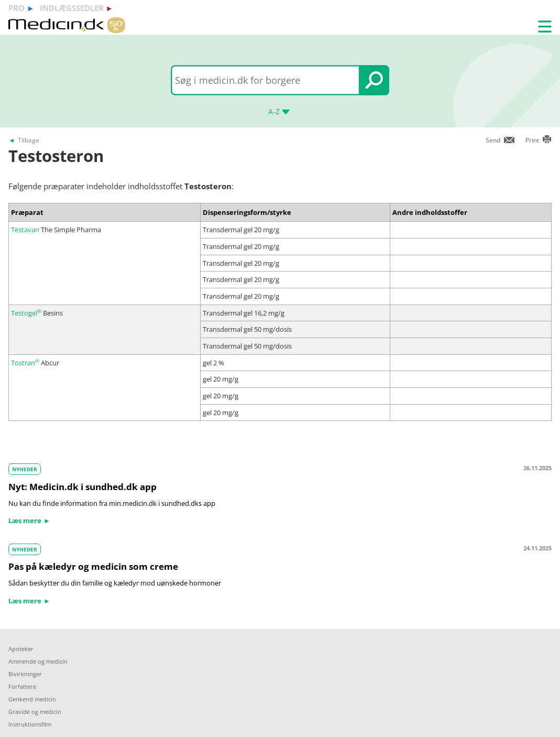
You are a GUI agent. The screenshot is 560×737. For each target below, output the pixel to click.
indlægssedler (72, 8)
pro (17, 8)
